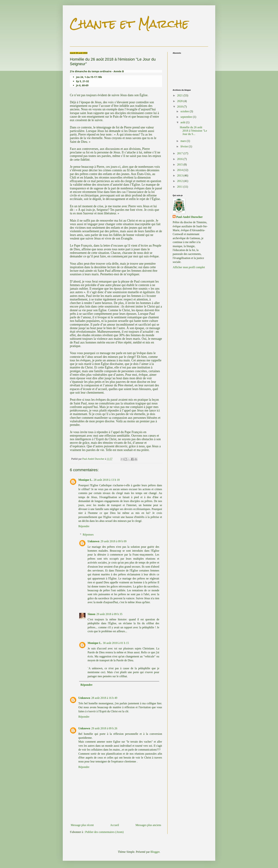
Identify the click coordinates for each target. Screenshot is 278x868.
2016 (180, 159)
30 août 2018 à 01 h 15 (116, 643)
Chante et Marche (129, 24)
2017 (180, 153)
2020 (180, 101)
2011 (180, 187)
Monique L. (85, 480)
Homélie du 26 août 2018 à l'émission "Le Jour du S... (193, 131)
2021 (180, 95)
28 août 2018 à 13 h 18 (107, 480)
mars (184, 141)
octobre (185, 111)
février (185, 146)
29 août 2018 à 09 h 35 (109, 614)
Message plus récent (82, 825)
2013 (180, 175)
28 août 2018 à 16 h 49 (104, 698)
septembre (187, 117)
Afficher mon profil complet (189, 267)
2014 (180, 170)
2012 (180, 181)
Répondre (84, 526)
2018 (180, 107)
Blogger (155, 852)
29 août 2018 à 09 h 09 (114, 541)
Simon (91, 614)
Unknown (94, 541)
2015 (180, 164)
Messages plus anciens (148, 825)
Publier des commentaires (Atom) (104, 832)
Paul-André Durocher (189, 217)
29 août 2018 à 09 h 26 (104, 728)
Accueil (115, 825)
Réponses (88, 535)
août (183, 122)
